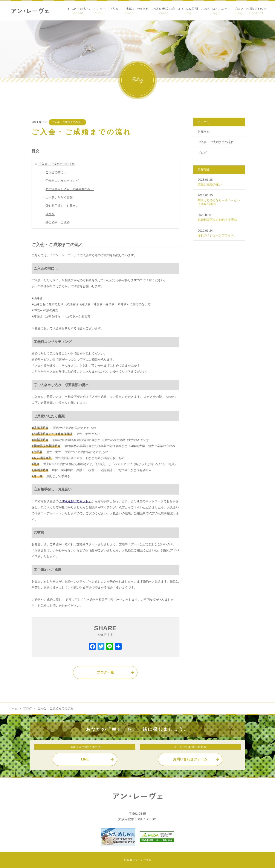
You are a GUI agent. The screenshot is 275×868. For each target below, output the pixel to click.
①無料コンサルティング (62, 181)
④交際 (50, 214)
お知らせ (204, 131)
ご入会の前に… (56, 172)
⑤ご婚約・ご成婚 (58, 222)
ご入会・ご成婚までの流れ (67, 122)
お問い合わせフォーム (190, 759)
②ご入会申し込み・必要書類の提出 (70, 189)
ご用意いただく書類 (59, 197)
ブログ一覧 (105, 672)
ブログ (202, 153)
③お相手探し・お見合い (62, 206)
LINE (85, 759)
